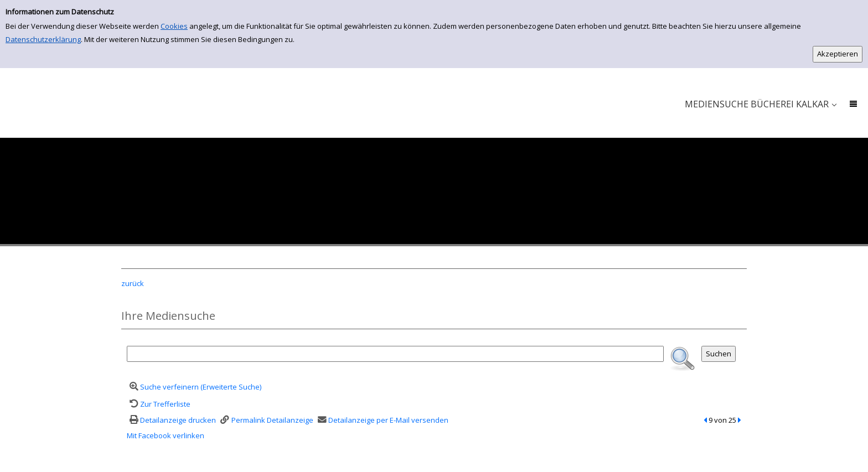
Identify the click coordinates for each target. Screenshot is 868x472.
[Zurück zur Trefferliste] (159, 404)
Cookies (174, 26)
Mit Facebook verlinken (166, 435)
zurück (133, 283)
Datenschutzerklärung (43, 39)
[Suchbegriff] (395, 354)
